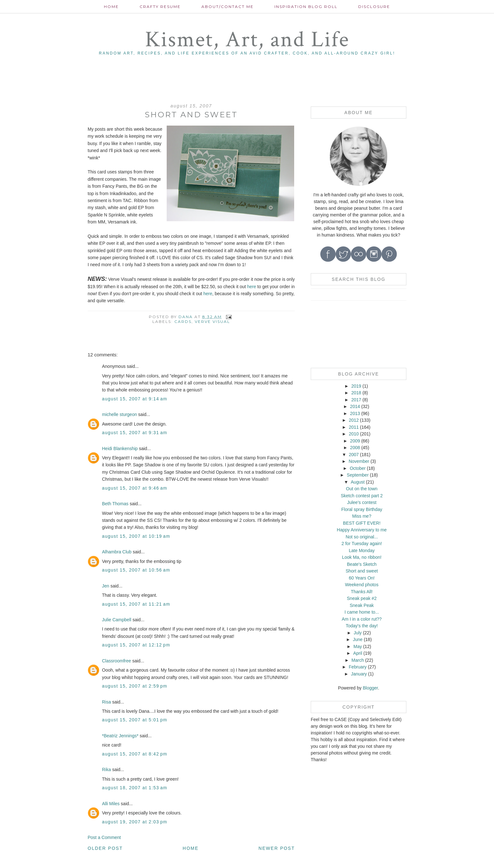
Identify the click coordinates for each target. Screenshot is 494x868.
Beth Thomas (115, 504)
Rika (106, 770)
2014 (355, 406)
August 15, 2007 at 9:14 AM (135, 399)
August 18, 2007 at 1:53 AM (135, 788)
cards (183, 321)
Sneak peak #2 (362, 598)
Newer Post (277, 848)
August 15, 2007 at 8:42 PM (135, 754)
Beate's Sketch (362, 564)
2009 (355, 441)
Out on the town (362, 489)
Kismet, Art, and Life (247, 40)
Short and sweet (362, 571)
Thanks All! (362, 592)
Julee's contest (362, 502)
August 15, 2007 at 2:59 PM (135, 686)
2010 (354, 434)
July (358, 633)
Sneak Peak (362, 605)
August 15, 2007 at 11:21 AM (136, 604)
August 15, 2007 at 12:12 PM (136, 645)
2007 (354, 455)
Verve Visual (212, 321)
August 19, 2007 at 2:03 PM (135, 822)
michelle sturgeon (120, 414)
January (359, 674)
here (252, 287)
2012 (354, 420)
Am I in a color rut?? (362, 619)
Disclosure (374, 7)
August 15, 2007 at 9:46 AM (135, 488)
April (358, 653)
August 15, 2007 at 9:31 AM (135, 433)
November (359, 461)
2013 (355, 413)
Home (111, 7)
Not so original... (362, 537)
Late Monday (362, 551)
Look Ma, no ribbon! (362, 557)
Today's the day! (362, 626)
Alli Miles (111, 804)
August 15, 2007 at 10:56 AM (136, 570)
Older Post (105, 848)
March (358, 660)
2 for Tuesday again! (362, 543)
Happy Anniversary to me (362, 530)
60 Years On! (362, 578)
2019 (356, 386)
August (358, 482)
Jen (106, 586)
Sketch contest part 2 (362, 496)
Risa (106, 702)
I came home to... (362, 612)
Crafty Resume (160, 7)
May (358, 646)
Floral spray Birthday (362, 509)
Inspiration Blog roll (306, 7)
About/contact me (228, 7)
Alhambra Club (117, 552)
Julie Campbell (117, 620)
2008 (355, 448)
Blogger (370, 688)
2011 (354, 427)
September (358, 475)
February (358, 667)
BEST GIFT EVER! (362, 523)
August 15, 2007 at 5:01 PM (135, 720)
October (358, 468)
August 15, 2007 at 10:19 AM (136, 536)
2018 (356, 393)
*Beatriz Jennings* (120, 736)
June (358, 639)
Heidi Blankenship (120, 449)
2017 (356, 400)
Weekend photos (362, 585)
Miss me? (362, 516)
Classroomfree (116, 661)
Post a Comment (104, 837)
